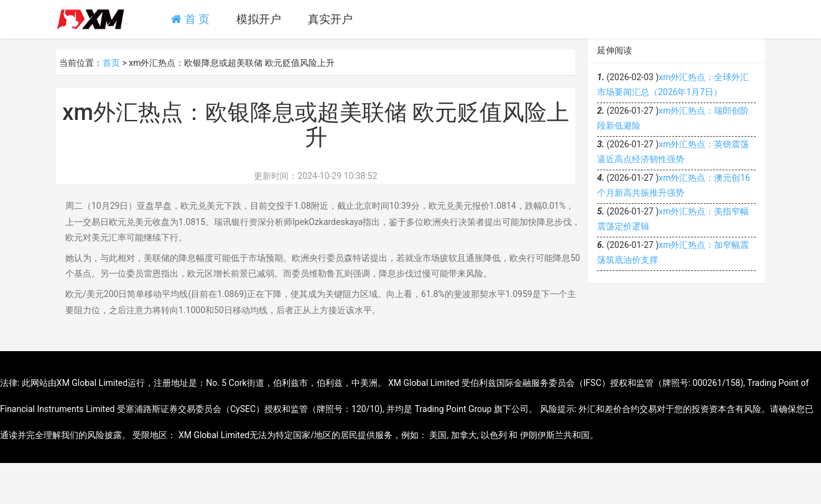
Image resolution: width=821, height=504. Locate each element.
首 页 (190, 19)
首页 (111, 63)
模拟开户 (259, 19)
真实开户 (330, 19)
